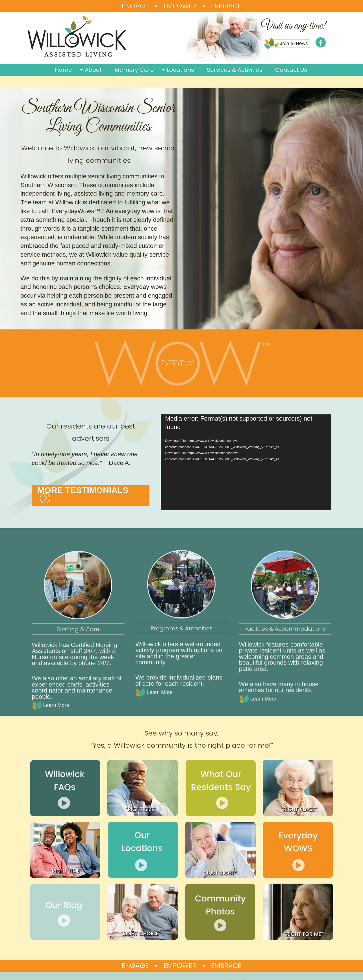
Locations (180, 70)
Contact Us (291, 70)
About (93, 70)
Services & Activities (235, 70)
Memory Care (134, 70)
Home (63, 70)
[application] (246, 462)
